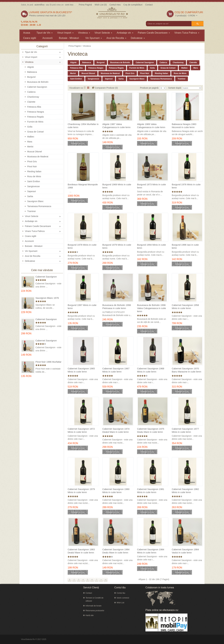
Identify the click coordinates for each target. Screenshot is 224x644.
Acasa (27, 33)
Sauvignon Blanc (35, 201)
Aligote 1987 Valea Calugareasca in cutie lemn (116, 126)
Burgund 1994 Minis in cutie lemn (151, 246)
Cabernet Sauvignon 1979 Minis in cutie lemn (81, 491)
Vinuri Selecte (103, 33)
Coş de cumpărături (133, 5)
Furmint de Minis (35, 122)
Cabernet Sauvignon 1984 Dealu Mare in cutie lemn (48, 341)
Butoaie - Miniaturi (69, 38)
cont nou (69, 5)
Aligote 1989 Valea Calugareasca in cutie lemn (151, 126)
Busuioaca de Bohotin (38, 82)
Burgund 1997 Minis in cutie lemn (82, 307)
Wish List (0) (101, 5)
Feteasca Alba (34, 107)
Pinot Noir (32, 166)
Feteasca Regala (35, 117)
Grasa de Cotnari (36, 132)
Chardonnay (33, 97)
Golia (30, 127)
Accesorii (48, 38)
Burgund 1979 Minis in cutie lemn (117, 246)
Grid (88, 88)
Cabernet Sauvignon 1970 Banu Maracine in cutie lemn (186, 370)
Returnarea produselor (95, 611)
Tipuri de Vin (44, 33)
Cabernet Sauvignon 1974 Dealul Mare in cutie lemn (46, 319)
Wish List (120, 603)
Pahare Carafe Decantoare (154, 33)
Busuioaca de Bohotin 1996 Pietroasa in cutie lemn (117, 307)
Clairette (31, 102)
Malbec (31, 137)
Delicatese (138, 38)
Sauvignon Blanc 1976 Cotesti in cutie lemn (47, 298)
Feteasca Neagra (36, 112)
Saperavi (31, 191)
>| (106, 580)
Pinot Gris (32, 162)
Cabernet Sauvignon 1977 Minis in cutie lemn (185, 430)
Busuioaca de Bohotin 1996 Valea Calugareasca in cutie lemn (152, 308)
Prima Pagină (85, 5)
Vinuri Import (65, 33)
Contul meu (115, 5)
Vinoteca (84, 33)
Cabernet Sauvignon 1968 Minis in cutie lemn (151, 370)
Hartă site (90, 615)
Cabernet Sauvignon (37, 87)
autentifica (40, 5)
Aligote (31, 67)
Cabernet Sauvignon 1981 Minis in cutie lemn (151, 491)
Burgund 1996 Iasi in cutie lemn (185, 246)
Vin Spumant (94, 38)
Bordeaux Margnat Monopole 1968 (83, 186)
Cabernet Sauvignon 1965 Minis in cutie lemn (81, 370)
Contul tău (121, 593)
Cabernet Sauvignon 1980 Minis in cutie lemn (116, 491)
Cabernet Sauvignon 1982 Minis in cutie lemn (185, 491)
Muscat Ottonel (35, 152)
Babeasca (32, 72)
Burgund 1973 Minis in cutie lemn (151, 186)
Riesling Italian (34, 171)
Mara (30, 142)
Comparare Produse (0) (106, 88)
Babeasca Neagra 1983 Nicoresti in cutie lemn (184, 126)
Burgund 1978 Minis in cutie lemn (82, 246)
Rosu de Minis (34, 176)
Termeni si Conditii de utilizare (94, 599)
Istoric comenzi (123, 598)
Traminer (32, 211)
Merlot (30, 147)
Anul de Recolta (116, 38)
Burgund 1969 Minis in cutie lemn (117, 186)
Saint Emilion (34, 181)
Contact (149, 5)
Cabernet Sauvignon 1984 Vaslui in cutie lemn (185, 551)
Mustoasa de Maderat (38, 157)
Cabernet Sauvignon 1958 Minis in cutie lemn (185, 307)
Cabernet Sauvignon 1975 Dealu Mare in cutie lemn (48, 277)
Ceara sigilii (30, 38)
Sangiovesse (33, 186)
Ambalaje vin (125, 33)
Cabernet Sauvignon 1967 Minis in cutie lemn (116, 370)
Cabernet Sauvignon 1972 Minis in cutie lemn (81, 430)
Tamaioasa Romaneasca (39, 206)
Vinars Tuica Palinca (187, 33)
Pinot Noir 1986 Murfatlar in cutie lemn (48, 362)
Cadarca (31, 92)
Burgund (31, 77)
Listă (85, 88)
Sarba (30, 196)
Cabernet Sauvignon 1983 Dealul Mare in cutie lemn (81, 551)
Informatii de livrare (93, 606)
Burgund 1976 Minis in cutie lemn (186, 186)
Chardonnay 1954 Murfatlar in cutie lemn (83, 126)
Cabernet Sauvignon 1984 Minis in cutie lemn (151, 551)
